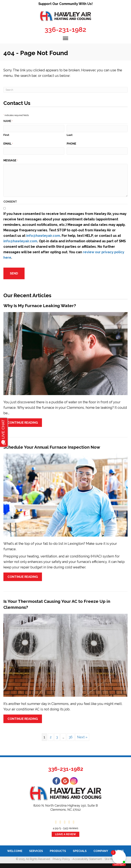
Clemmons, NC (61, 807)
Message (11, 159)
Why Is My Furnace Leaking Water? (40, 303)
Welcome (15, 848)
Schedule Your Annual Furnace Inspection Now (52, 445)
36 (71, 735)
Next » (82, 735)
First (6, 134)
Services (36, 848)
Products (58, 848)
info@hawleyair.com (43, 234)
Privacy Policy (61, 857)
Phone (71, 143)
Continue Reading (23, 420)
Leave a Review (65, 832)
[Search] (65, 90)
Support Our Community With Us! (65, 4)
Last (70, 134)
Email (8, 143)
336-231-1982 (65, 30)
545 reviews (71, 826)
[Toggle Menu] (65, 38)
